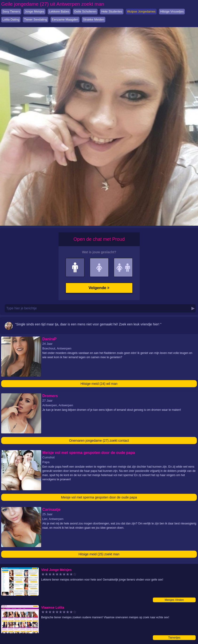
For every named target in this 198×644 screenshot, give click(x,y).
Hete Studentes (112, 11)
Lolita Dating (11, 19)
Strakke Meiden (94, 19)
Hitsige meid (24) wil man (99, 384)
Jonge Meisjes (34, 11)
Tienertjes (174, 638)
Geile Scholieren (85, 11)
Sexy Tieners (11, 11)
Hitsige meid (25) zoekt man (99, 554)
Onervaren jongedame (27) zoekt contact (99, 440)
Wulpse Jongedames (141, 11)
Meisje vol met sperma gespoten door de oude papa (99, 497)
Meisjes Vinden (174, 600)
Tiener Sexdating (36, 19)
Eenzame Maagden (65, 19)
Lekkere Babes (59, 11)
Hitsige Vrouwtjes (172, 11)
